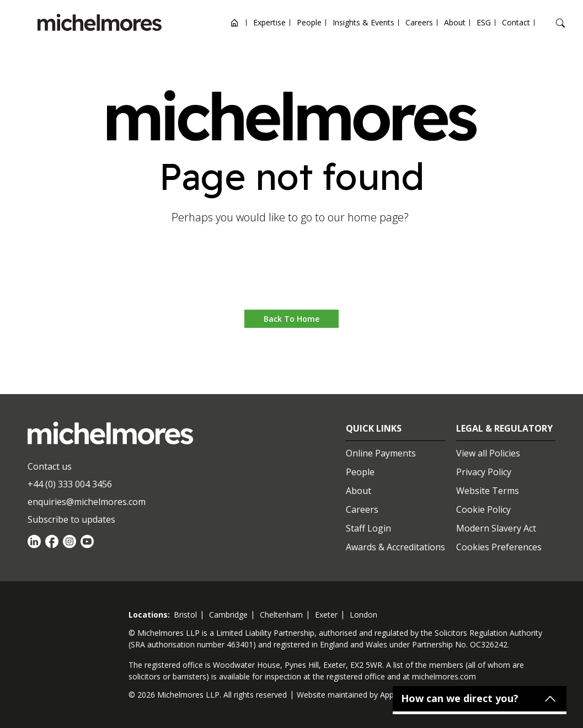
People (309, 22)
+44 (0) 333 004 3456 (70, 484)
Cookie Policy (483, 509)
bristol (185, 615)
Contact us (50, 466)
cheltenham (281, 615)
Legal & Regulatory (504, 428)
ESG (484, 22)
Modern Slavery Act (496, 528)
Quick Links (374, 428)
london (363, 615)
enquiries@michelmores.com (87, 502)
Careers (419, 22)
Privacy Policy (484, 472)
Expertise (269, 22)
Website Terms (488, 491)
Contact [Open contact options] (516, 22)
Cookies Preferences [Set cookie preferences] (499, 547)
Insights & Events (363, 22)
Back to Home (291, 319)
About (455, 22)
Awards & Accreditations (395, 547)
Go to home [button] (291, 276)
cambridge (228, 615)
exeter (326, 615)
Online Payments (381, 453)
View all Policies (488, 453)
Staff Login (368, 528)
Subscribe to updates (71, 519)
